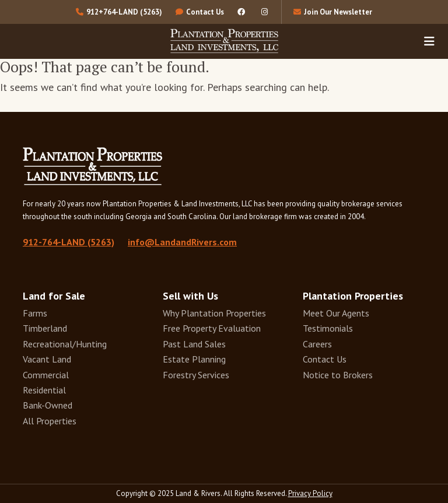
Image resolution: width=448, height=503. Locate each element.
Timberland (45, 328)
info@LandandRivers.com (182, 242)
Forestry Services (196, 375)
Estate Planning (194, 359)
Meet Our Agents (336, 313)
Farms (35, 313)
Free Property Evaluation (212, 328)
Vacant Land (47, 359)
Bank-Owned (48, 405)
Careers (317, 344)
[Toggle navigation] (429, 41)
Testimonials (328, 328)
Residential (44, 390)
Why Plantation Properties (214, 313)
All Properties (50, 421)
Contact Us (325, 359)
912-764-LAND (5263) (69, 242)
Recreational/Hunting (65, 344)
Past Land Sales (194, 344)
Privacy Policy (310, 493)
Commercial (46, 375)
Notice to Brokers (338, 375)
